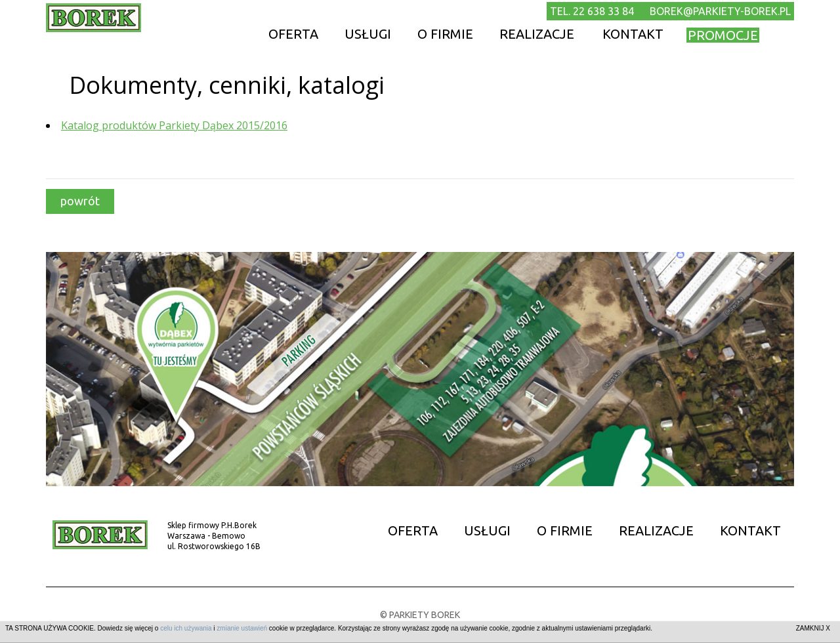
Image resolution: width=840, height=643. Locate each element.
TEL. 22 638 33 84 (592, 11)
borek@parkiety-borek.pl (720, 11)
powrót (80, 201)
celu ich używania (186, 628)
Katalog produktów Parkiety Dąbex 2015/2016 (174, 125)
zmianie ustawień (242, 628)
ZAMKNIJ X (813, 628)
